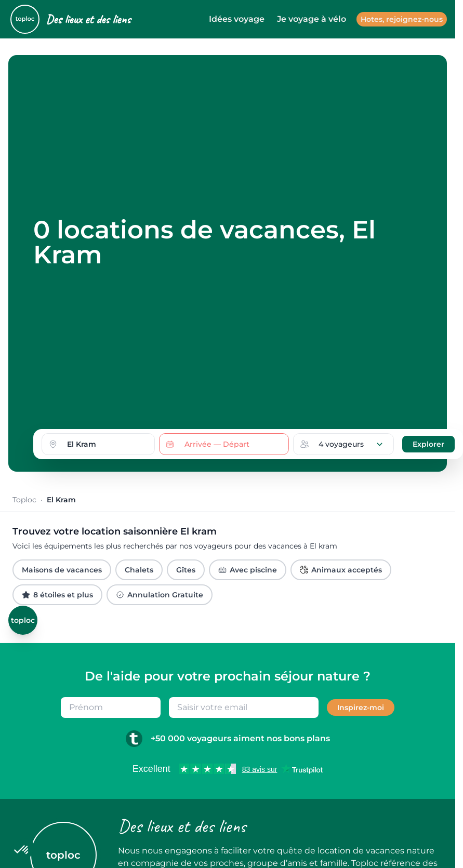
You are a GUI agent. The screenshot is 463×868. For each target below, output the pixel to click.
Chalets (139, 570)
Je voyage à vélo (312, 19)
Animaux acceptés (341, 570)
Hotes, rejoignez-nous (402, 19)
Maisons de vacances (62, 570)
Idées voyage (237, 19)
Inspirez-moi (361, 707)
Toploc (24, 500)
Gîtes (186, 570)
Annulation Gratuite (160, 595)
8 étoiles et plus (57, 595)
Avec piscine (248, 570)
